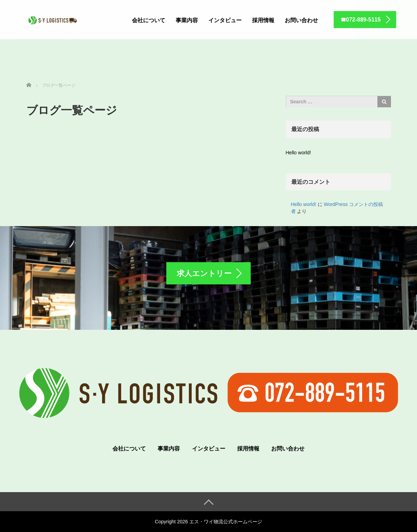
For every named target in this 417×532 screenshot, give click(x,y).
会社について (149, 20)
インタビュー (225, 20)
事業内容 (187, 20)
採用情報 (263, 20)
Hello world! (298, 153)
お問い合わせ (301, 20)
